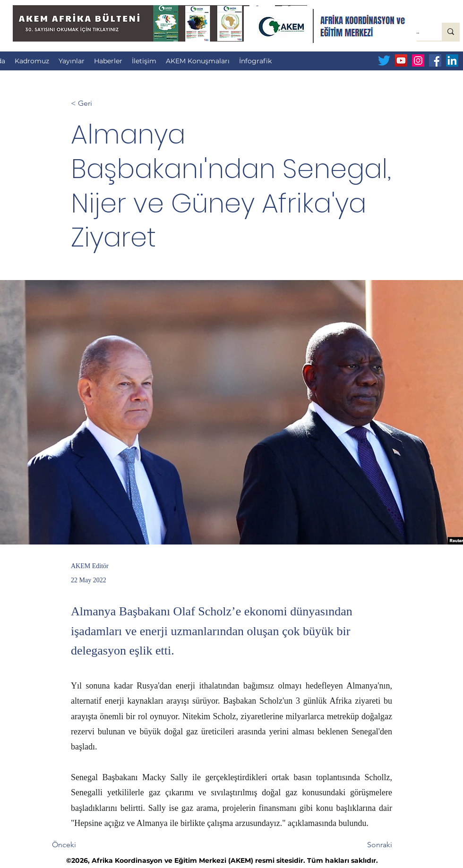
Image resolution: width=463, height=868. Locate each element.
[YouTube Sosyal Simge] (401, 60)
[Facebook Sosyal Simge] (435, 60)
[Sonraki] (369, 845)
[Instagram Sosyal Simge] (418, 60)
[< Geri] (102, 104)
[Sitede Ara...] (451, 32)
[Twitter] (384, 60)
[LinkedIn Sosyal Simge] (452, 60)
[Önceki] (83, 845)
